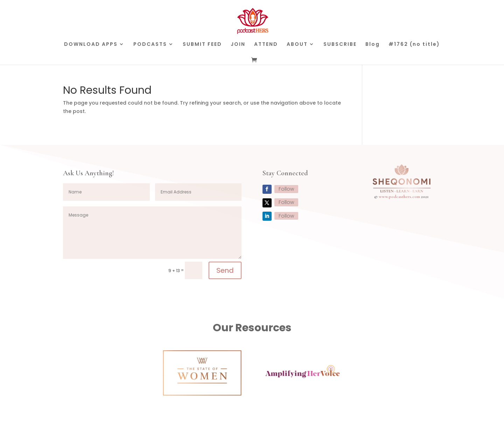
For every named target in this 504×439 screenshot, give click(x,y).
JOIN (238, 45)
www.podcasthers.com (399, 197)
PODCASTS (150, 45)
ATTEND (266, 45)
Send (225, 270)
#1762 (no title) (414, 45)
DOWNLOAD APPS (91, 45)
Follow (286, 189)
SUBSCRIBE (340, 45)
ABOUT (297, 45)
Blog (373, 45)
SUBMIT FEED (202, 45)
